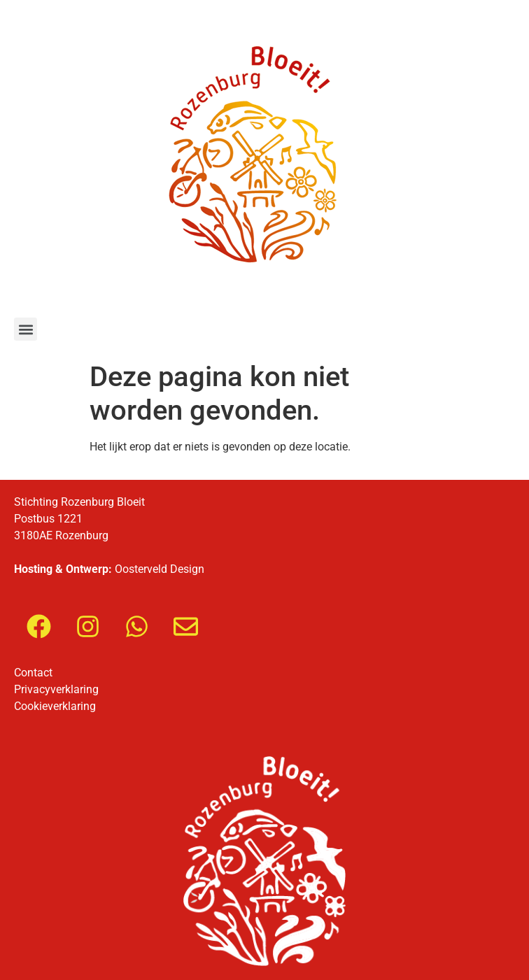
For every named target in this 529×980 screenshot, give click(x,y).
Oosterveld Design (160, 569)
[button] (26, 329)
